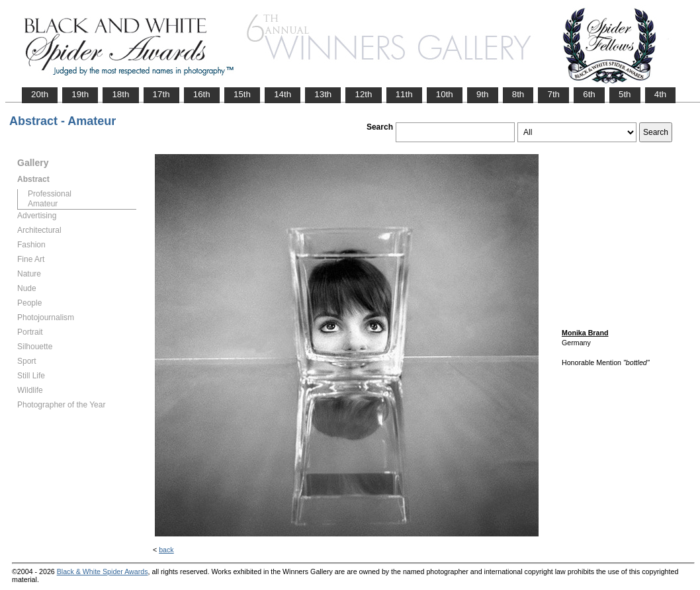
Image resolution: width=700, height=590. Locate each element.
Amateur (43, 204)
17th (161, 94)
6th (589, 94)
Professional (50, 194)
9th (483, 94)
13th (323, 94)
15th (242, 94)
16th (202, 94)
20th (40, 94)
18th (120, 94)
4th (661, 94)
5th (625, 94)
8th (518, 94)
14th (283, 94)
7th (553, 94)
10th (445, 94)
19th (80, 94)
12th (363, 94)
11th (404, 94)
